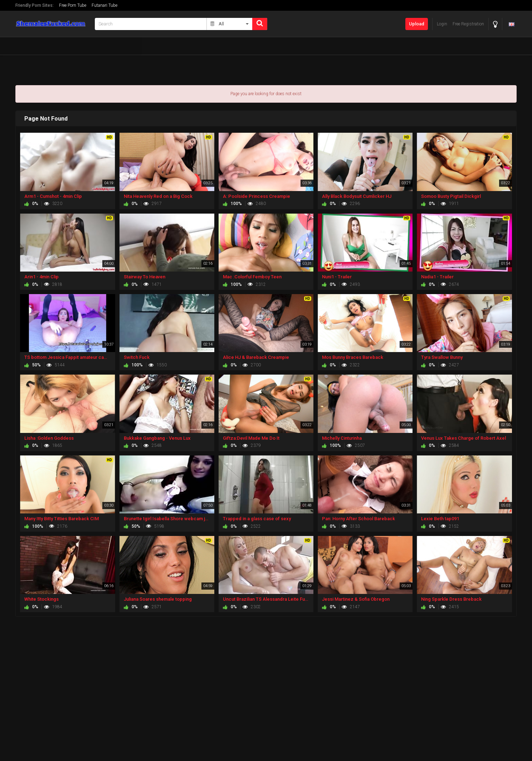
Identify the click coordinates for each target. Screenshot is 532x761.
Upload (417, 24)
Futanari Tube (104, 5)
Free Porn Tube (73, 5)
